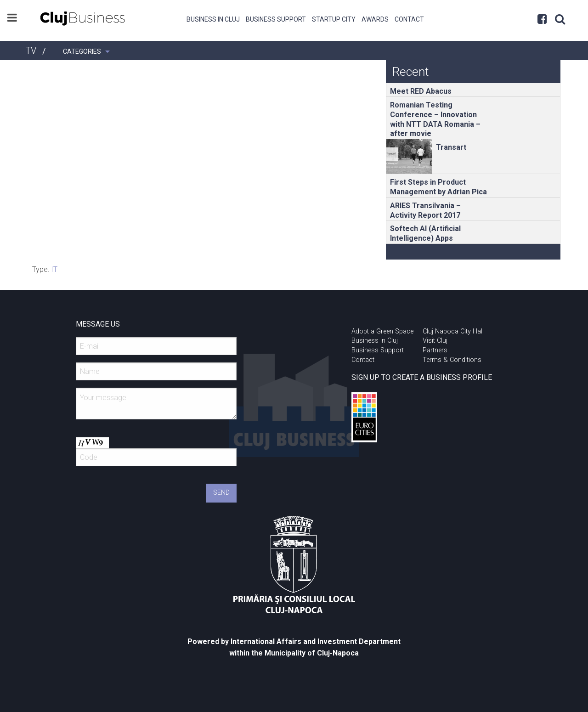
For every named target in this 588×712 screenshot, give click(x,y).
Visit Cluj (435, 341)
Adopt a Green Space (382, 331)
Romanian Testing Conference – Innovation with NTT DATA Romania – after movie (435, 119)
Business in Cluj (213, 19)
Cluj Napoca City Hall (453, 331)
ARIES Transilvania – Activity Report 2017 (425, 210)
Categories (82, 51)
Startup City (334, 19)
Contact (409, 19)
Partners (435, 350)
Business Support (276, 19)
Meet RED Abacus (421, 91)
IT (54, 269)
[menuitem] (213, 18)
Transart (451, 147)
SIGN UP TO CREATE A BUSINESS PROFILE (422, 377)
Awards (375, 19)
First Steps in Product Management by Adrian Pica (438, 187)
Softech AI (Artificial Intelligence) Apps (425, 233)
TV (31, 51)
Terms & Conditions (452, 360)
